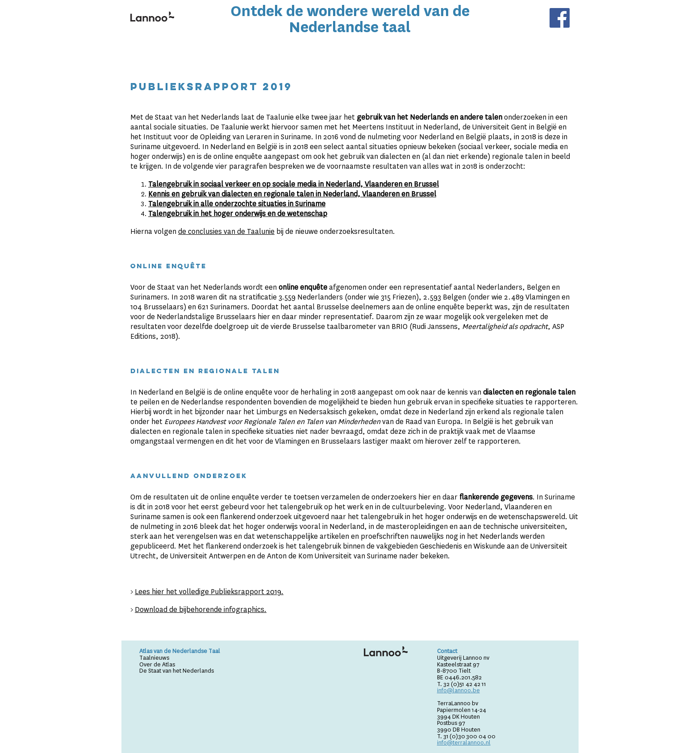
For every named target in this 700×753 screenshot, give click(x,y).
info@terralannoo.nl (464, 743)
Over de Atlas (157, 664)
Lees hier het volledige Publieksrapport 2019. (209, 592)
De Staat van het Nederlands (177, 671)
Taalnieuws (154, 658)
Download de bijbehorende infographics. (201, 609)
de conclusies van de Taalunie (226, 231)
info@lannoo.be (458, 690)
